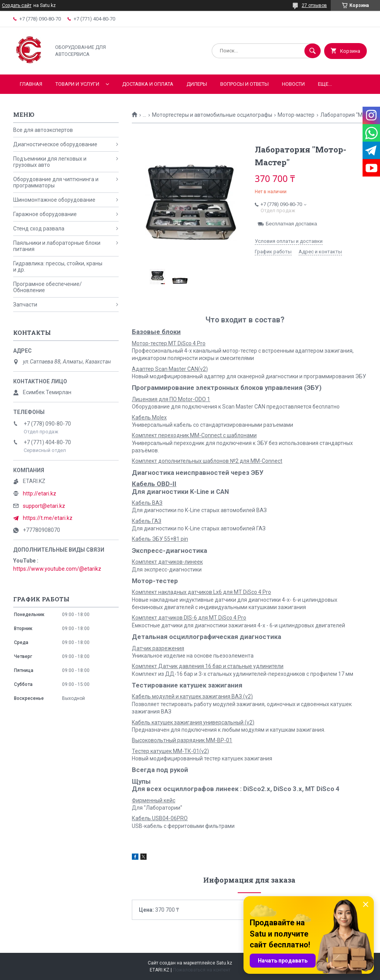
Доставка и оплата (148, 84)
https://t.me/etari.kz (48, 518)
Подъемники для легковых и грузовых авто (50, 162)
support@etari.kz (44, 506)
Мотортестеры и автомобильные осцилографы (212, 115)
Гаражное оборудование (45, 214)
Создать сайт (17, 5)
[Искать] (313, 51)
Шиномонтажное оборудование (54, 200)
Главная (31, 84)
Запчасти (25, 305)
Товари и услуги (77, 84)
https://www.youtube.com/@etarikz (57, 569)
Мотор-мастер (296, 115)
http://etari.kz (40, 493)
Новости (293, 84)
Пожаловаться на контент (202, 970)
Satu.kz (224, 963)
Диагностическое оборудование (55, 144)
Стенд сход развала (39, 229)
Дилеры (197, 84)
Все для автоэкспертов (43, 130)
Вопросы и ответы (244, 84)
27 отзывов (314, 5)
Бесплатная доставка (291, 224)
